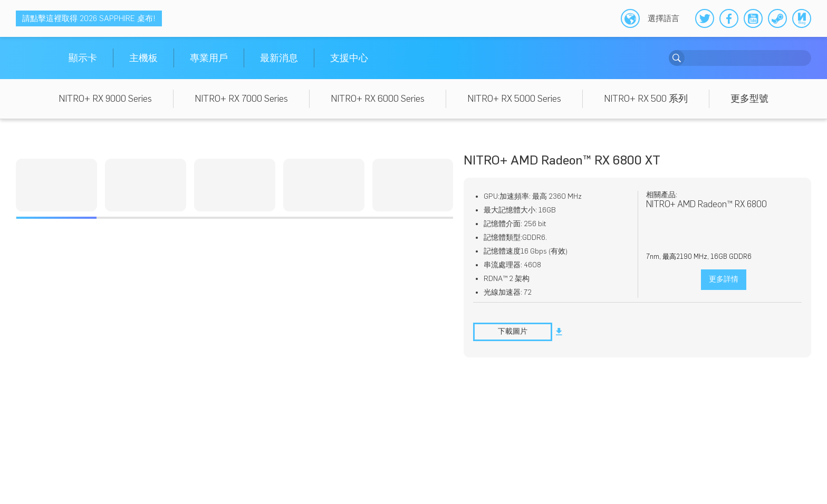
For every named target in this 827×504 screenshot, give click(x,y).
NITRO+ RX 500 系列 (646, 99)
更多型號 (749, 99)
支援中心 (349, 58)
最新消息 (279, 58)
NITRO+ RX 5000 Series (514, 99)
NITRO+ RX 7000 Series (241, 99)
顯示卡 (83, 58)
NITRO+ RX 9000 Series (105, 99)
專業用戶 (209, 58)
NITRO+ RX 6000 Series (378, 99)
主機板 (143, 58)
